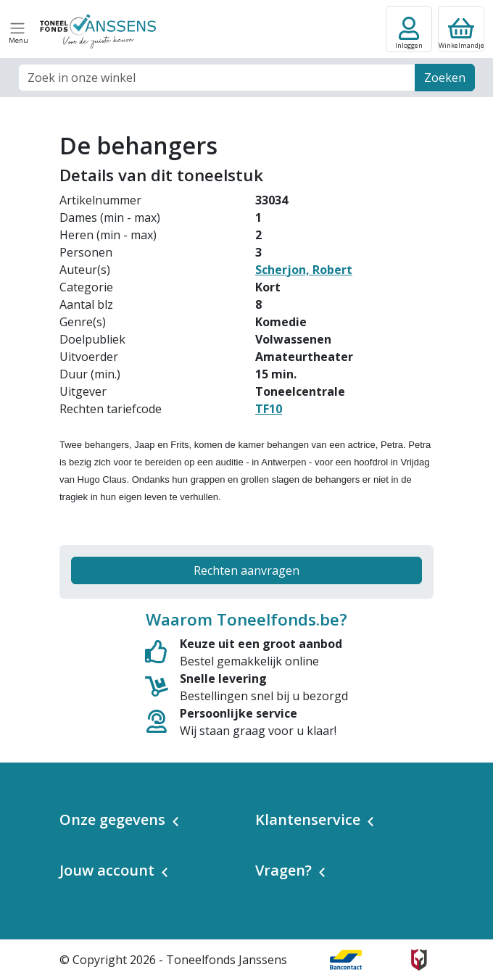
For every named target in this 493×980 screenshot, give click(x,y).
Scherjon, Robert (304, 270)
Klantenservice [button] (308, 819)
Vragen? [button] (283, 870)
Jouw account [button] (107, 870)
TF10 (269, 409)
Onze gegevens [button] (112, 819)
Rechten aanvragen (246, 570)
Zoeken (445, 78)
